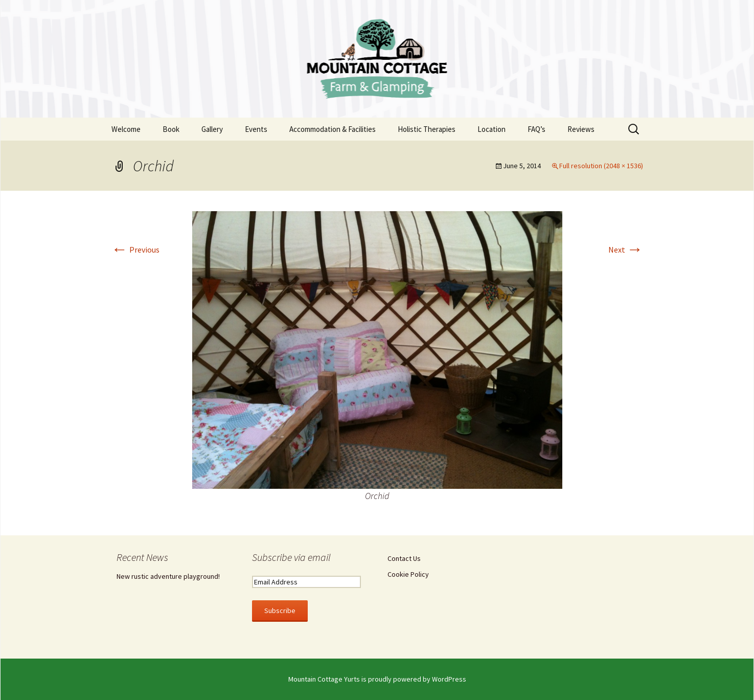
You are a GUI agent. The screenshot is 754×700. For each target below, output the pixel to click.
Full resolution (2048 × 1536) (601, 166)
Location (492, 129)
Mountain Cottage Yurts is (328, 679)
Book (171, 129)
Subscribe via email (291, 557)
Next (626, 250)
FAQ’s (536, 129)
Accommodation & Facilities (333, 129)
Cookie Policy (408, 574)
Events (256, 129)
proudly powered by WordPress (417, 679)
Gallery (212, 129)
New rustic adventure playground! (168, 576)
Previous (135, 250)
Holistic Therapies (427, 129)
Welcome (126, 129)
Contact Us (404, 558)
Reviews (581, 129)
